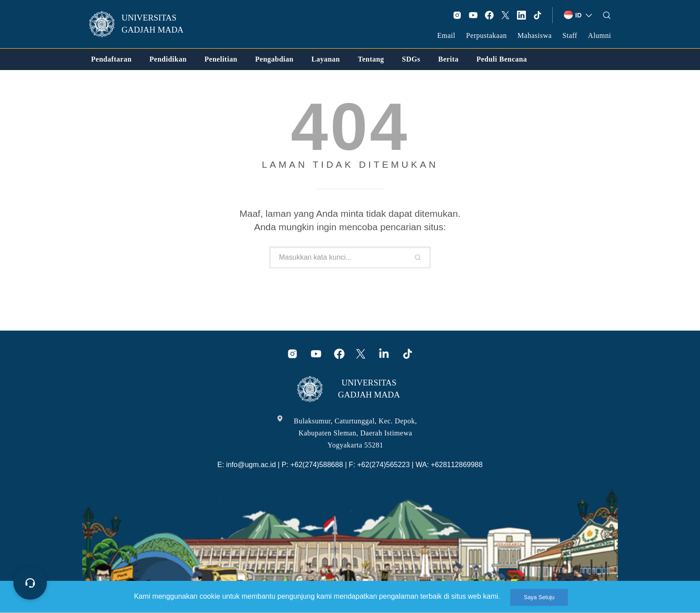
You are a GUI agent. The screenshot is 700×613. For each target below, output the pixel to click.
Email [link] (446, 35)
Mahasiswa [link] (534, 35)
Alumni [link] (600, 35)
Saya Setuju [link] (539, 597)
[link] (142, 24)
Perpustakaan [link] (486, 35)
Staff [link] (570, 35)
